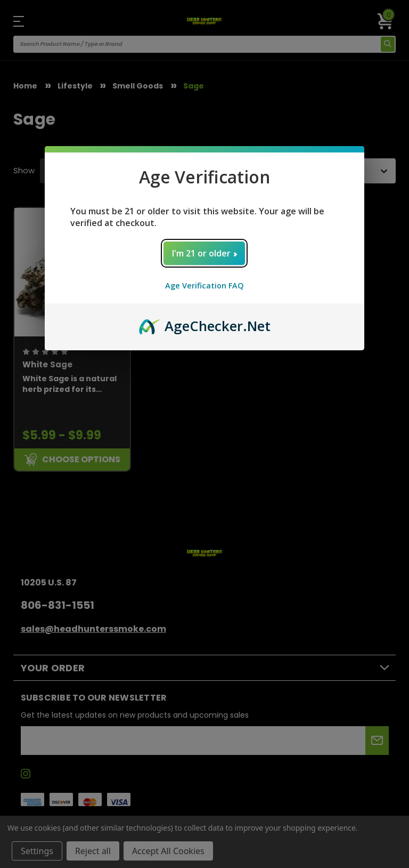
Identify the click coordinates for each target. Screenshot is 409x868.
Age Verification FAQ (204, 286)
